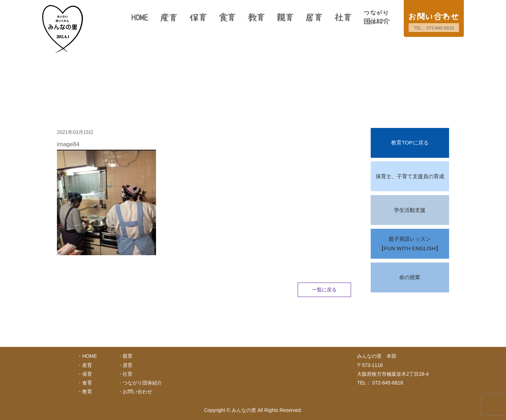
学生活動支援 (410, 210)
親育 (128, 356)
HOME (90, 356)
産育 (87, 365)
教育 (87, 392)
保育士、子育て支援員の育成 (410, 176)
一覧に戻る (324, 290)
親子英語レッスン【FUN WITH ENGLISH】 (410, 244)
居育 (128, 365)
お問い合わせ (137, 392)
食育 (87, 383)
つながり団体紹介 (142, 383)
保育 (87, 374)
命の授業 (410, 277)
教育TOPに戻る (410, 143)
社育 (128, 374)
